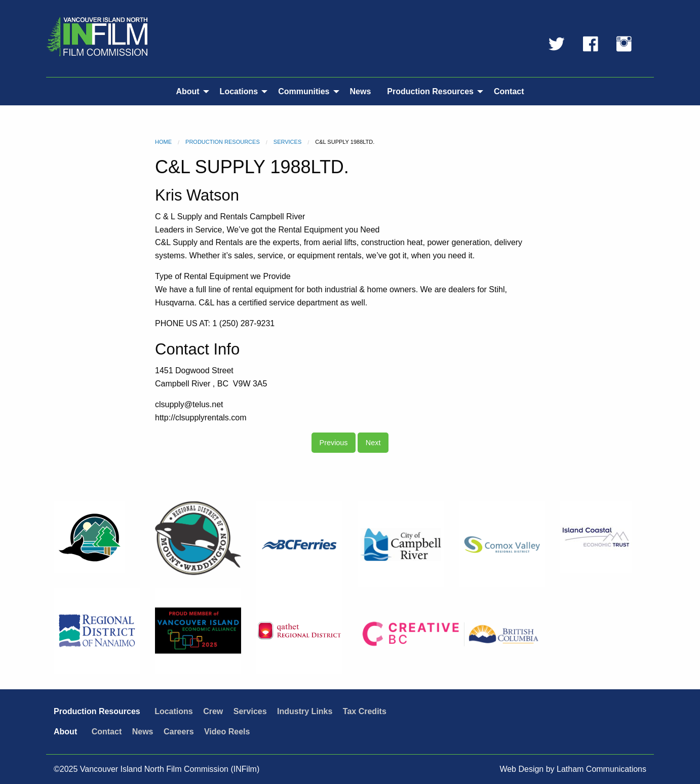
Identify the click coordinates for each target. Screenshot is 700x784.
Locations (239, 91)
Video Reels (227, 732)
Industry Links (305, 711)
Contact (509, 91)
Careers (179, 732)
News (361, 91)
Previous (334, 443)
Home (163, 142)
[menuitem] (189, 91)
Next (373, 443)
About (187, 91)
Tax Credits (365, 711)
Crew (213, 711)
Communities (304, 91)
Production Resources (430, 91)
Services (287, 142)
